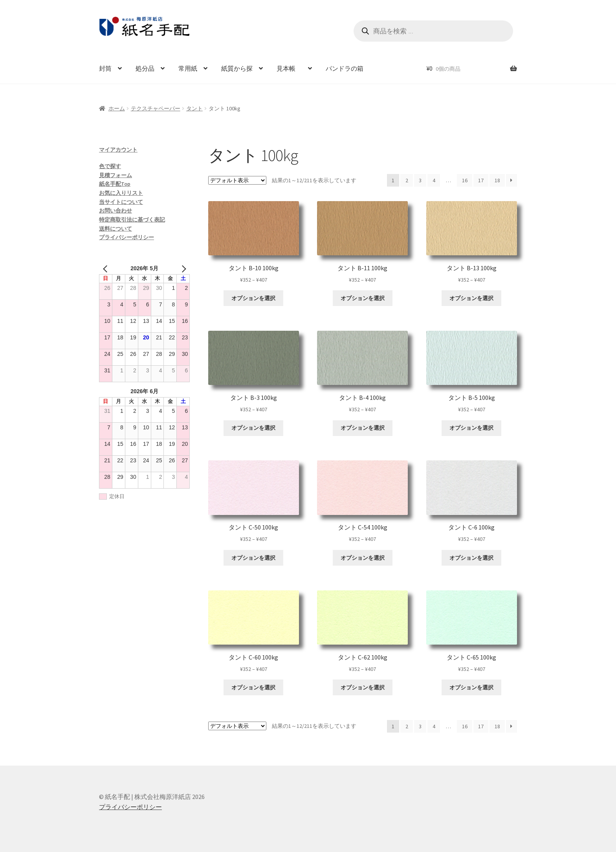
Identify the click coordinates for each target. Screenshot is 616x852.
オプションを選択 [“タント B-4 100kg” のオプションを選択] (363, 428)
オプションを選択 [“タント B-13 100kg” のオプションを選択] (471, 298)
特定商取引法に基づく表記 (132, 220)
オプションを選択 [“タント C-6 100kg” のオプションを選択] (471, 558)
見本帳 (289, 68)
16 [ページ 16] (465, 180)
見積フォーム (115, 175)
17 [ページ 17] (481, 180)
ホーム (117, 108)
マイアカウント (118, 150)
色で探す (110, 166)
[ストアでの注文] (237, 180)
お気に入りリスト (121, 193)
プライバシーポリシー (126, 237)
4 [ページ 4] (434, 180)
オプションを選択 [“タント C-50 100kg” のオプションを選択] (253, 558)
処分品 (145, 68)
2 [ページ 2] (407, 180)
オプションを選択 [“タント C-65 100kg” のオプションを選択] (471, 687)
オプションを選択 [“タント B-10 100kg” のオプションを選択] (253, 298)
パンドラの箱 (345, 68)
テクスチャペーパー (156, 108)
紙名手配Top (115, 184)
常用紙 (188, 68)
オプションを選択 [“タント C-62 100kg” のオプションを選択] (363, 687)
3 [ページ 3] (420, 180)
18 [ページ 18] (497, 180)
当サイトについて (121, 202)
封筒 (105, 68)
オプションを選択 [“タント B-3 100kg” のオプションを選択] (253, 428)
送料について (115, 229)
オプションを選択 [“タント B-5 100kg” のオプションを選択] (471, 428)
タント (194, 108)
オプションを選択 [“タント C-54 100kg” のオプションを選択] (363, 558)
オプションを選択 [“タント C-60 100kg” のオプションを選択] (253, 687)
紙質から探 (237, 68)
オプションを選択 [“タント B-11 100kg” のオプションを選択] (363, 298)
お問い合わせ (115, 211)
